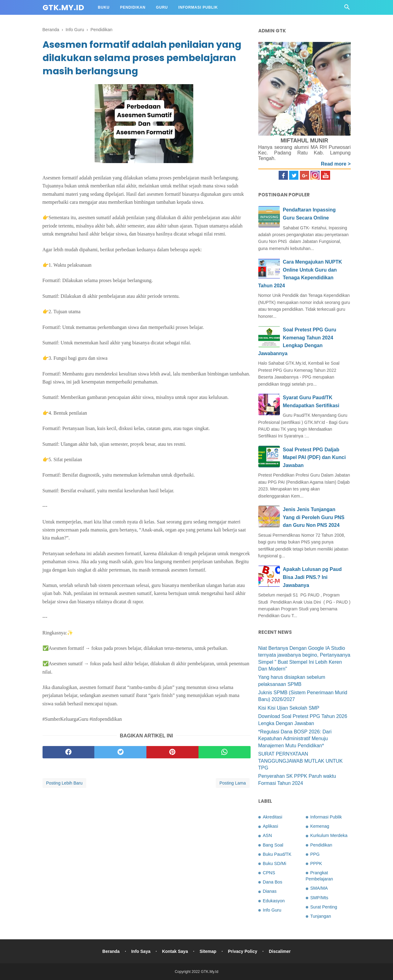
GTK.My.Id (63, 8)
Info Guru (272, 910)
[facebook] (69, 752)
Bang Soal (273, 845)
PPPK (316, 863)
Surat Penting (324, 907)
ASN (268, 835)
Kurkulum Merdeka (329, 835)
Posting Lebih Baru (64, 783)
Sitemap (208, 951)
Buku (104, 7)
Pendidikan (133, 7)
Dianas (270, 891)
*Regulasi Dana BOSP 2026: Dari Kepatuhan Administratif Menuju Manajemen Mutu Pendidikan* (295, 739)
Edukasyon (274, 901)
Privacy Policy (243, 951)
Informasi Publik (198, 7)
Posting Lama (233, 783)
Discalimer (280, 951)
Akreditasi (273, 817)
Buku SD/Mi (275, 863)
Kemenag (320, 826)
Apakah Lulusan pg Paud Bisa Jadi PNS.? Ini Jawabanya (312, 577)
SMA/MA (319, 888)
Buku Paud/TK (277, 854)
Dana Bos (273, 882)
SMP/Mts (319, 898)
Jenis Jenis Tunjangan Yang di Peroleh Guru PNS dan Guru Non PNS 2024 (314, 517)
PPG (315, 854)
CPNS (269, 873)
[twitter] (120, 752)
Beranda (111, 951)
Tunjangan (321, 916)
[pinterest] (172, 752)
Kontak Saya (175, 951)
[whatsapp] (225, 752)
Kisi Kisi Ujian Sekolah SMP (289, 708)
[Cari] (347, 9)
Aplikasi (271, 826)
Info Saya (141, 951)
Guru (162, 7)
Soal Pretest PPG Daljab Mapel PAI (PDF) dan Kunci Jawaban (314, 457)
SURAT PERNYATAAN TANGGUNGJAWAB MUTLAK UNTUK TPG (301, 761)
